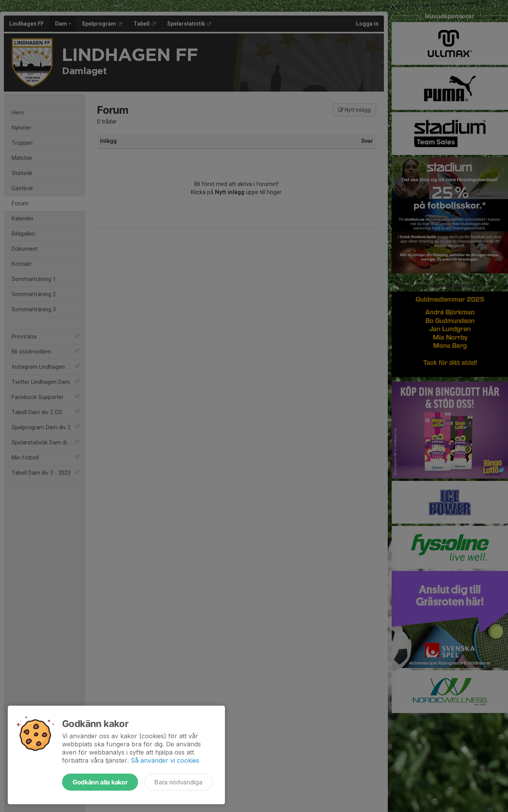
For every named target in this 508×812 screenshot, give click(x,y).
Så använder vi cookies (165, 760)
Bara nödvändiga (178, 782)
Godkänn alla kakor (100, 782)
